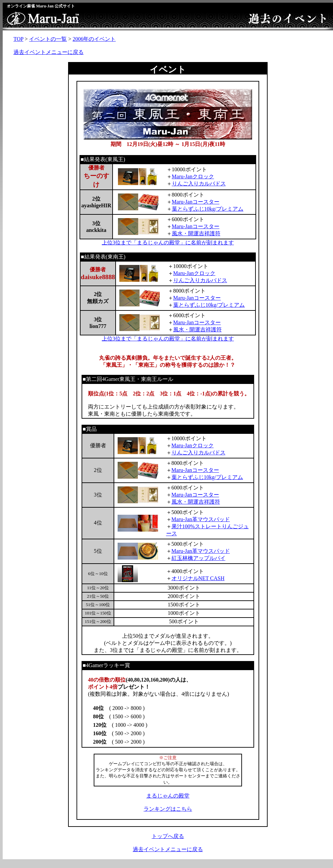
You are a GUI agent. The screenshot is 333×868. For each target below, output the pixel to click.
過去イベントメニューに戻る (49, 52)
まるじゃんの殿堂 (168, 796)
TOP (18, 39)
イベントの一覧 (48, 39)
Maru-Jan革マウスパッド (201, 519)
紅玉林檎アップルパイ (199, 558)
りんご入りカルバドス (199, 184)
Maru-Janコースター (196, 202)
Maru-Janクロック (193, 176)
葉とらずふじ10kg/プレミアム (208, 209)
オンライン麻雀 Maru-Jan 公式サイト (41, 6)
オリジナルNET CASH (198, 578)
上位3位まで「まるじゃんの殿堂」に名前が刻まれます (168, 243)
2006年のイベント (94, 39)
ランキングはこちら (168, 809)
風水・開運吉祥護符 (196, 233)
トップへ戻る (168, 836)
